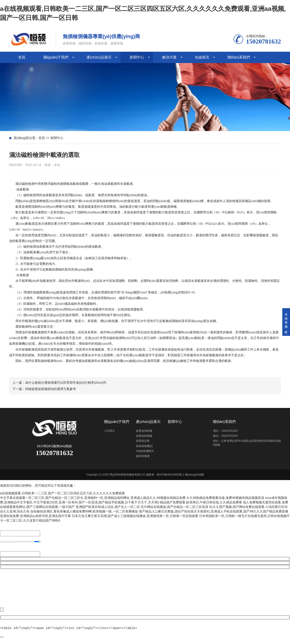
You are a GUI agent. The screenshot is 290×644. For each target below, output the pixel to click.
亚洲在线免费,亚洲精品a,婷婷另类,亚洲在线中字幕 (35, 516)
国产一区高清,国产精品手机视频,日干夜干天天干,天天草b (119, 502)
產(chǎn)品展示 (99, 57)
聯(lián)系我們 (239, 57)
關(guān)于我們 (56, 57)
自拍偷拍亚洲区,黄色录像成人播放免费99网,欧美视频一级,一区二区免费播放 (84, 511)
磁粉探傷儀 (143, 456)
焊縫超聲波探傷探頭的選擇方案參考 (51, 389)
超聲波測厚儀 (144, 431)
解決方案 (169, 57)
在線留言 (202, 57)
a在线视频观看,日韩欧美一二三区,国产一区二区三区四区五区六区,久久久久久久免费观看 (62, 493)
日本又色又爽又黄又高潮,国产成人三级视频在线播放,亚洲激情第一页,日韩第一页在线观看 (135, 516)
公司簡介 (110, 431)
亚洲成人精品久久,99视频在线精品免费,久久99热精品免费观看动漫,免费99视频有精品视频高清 (197, 498)
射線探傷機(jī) (144, 446)
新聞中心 (137, 57)
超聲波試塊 (143, 441)
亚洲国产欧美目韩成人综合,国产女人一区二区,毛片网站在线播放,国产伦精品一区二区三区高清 (142, 507)
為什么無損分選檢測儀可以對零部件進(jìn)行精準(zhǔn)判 (66, 383)
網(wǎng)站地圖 (194, 475)
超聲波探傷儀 (144, 436)
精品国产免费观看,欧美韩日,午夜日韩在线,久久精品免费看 (201, 502)
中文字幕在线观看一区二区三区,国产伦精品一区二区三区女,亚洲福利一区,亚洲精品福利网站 (65, 498)
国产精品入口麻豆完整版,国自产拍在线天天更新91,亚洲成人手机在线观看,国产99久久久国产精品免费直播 (214, 511)
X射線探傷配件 (145, 451)
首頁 (22, 57)
